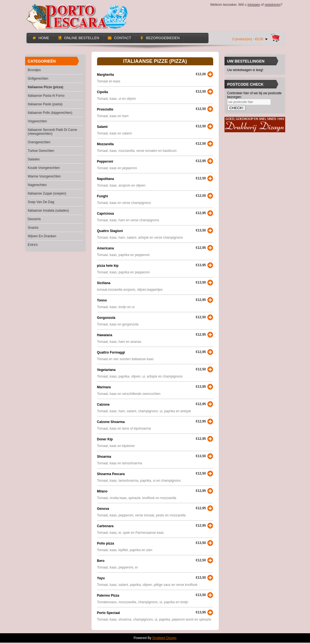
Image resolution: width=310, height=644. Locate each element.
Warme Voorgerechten (44, 176)
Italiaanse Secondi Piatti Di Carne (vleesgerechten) (53, 132)
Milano (102, 491)
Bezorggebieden (159, 38)
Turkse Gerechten (41, 151)
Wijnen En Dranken (42, 236)
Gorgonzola (106, 318)
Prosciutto (105, 109)
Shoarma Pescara (111, 474)
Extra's (33, 245)
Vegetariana (106, 370)
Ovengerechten (39, 142)
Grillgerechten (38, 79)
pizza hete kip (108, 266)
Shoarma (104, 457)
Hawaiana (105, 335)
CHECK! (236, 108)
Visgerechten (38, 121)
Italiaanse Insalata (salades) (48, 211)
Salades (34, 159)
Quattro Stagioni (110, 231)
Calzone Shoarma (111, 422)
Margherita (105, 75)
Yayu (101, 578)
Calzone (103, 405)
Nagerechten (37, 185)
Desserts (34, 219)
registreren (272, 5)
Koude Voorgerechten (44, 168)
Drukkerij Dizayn (164, 638)
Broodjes (34, 70)
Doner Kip (105, 439)
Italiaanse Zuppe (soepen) (47, 193)
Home (41, 38)
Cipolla (103, 92)
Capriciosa (105, 214)
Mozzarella (105, 144)
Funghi (103, 196)
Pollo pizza (106, 543)
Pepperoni (105, 161)
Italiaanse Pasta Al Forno (46, 96)
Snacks (33, 228)
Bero (101, 561)
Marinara (104, 387)
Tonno (102, 300)
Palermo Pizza (108, 596)
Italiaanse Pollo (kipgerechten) (50, 113)
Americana (105, 248)
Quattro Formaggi (111, 352)
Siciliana (104, 283)
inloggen (254, 5)
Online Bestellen (78, 38)
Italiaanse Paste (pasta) (45, 104)
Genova (103, 509)
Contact (119, 38)
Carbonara (105, 526)
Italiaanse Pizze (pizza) (46, 87)
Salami (102, 127)
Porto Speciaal (109, 613)
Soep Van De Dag (41, 202)
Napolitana (105, 179)
